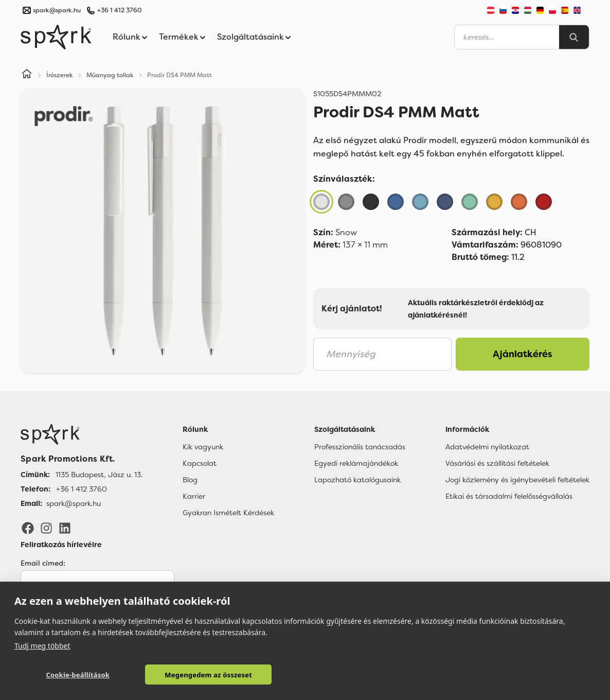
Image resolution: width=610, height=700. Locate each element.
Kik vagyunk (203, 447)
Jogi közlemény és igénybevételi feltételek (517, 480)
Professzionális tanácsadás (360, 447)
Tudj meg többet (42, 645)
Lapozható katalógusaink (357, 480)
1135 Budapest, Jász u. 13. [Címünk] (99, 475)
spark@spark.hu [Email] (74, 503)
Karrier (194, 496)
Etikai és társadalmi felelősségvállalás (509, 496)
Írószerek (60, 75)
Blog (190, 480)
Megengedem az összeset (188, 675)
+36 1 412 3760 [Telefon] (82, 489)
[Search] (574, 37)
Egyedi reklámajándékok (356, 463)
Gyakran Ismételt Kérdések (228, 513)
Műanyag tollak (110, 75)
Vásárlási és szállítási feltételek (497, 463)
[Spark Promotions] (56, 37)
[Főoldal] (82, 434)
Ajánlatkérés (523, 354)
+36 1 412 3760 (119, 10)
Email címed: (43, 563)
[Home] (27, 75)
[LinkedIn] (65, 528)
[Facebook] (28, 528)
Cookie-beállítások (71, 675)
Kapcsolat (200, 463)
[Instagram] (46, 528)
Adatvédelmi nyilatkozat (487, 447)
